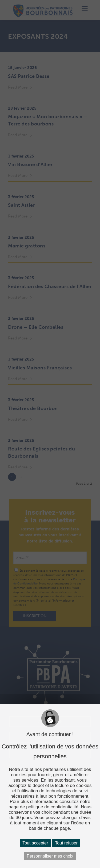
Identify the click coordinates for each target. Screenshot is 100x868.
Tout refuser (66, 843)
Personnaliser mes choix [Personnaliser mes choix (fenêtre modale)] (50, 856)
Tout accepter (35, 843)
